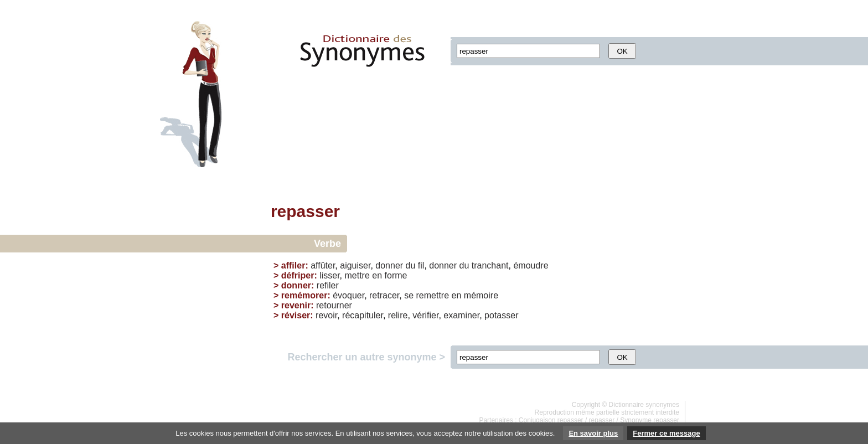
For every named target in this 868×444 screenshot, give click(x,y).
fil (421, 265)
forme (396, 275)
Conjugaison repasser (551, 420)
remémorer (304, 295)
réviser (296, 315)
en (377, 275)
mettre (357, 275)
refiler (328, 285)
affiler (293, 265)
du (411, 265)
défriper (298, 275)
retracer (384, 295)
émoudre (531, 265)
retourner (334, 305)
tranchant (490, 265)
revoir (326, 315)
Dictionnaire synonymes (644, 405)
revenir (296, 305)
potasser (501, 315)
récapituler (363, 315)
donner (389, 265)
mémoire (481, 295)
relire (398, 315)
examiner (461, 315)
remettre (433, 295)
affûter (323, 265)
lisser (329, 275)
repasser (602, 420)
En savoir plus (593, 433)
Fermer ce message (666, 433)
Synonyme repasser (650, 420)
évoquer (348, 295)
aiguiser (355, 265)
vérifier (425, 315)
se (409, 295)
